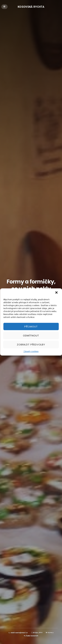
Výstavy (51, 633)
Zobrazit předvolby (31, 344)
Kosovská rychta (31, 7)
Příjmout (31, 326)
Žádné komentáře (32, 636)
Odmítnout (31, 335)
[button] (57, 293)
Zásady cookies (31, 351)
